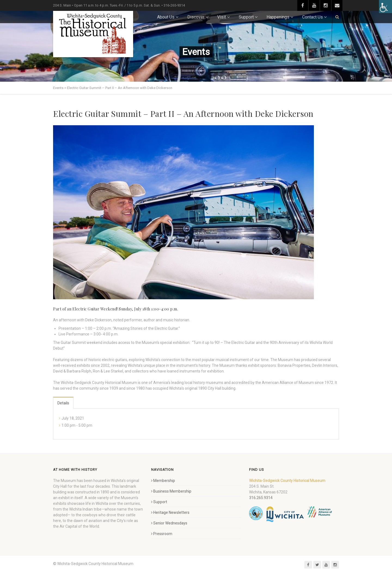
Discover (196, 17)
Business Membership (171, 491)
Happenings (278, 17)
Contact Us (313, 17)
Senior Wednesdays (169, 523)
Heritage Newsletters (170, 512)
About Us (166, 17)
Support (246, 17)
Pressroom (162, 534)
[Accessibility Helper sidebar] (385, 7)
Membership (163, 481)
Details (63, 403)
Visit (222, 17)
